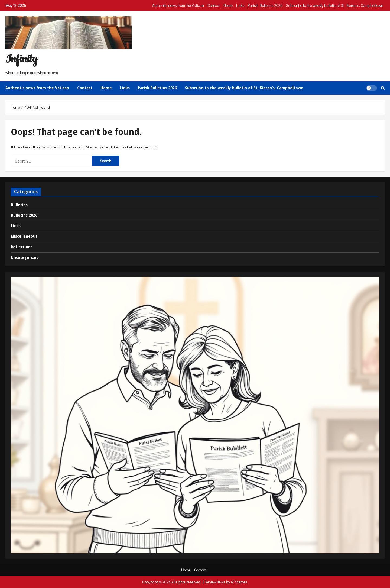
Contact (214, 5)
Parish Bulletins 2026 (265, 5)
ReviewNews (215, 582)
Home (228, 5)
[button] (372, 88)
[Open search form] (383, 88)
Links (240, 5)
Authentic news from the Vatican (178, 5)
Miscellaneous (24, 236)
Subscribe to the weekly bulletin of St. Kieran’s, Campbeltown (335, 5)
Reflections (22, 247)
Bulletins (19, 205)
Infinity (21, 59)
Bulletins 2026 (24, 215)
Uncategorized (25, 257)
